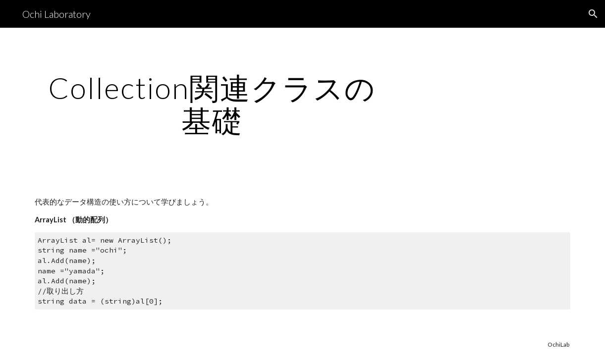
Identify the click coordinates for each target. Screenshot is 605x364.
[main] (212, 104)
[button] (593, 14)
